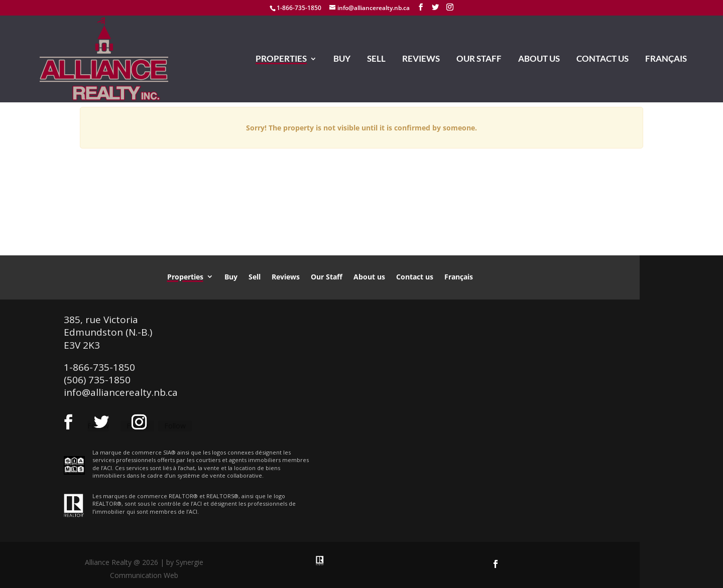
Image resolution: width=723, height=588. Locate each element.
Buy (342, 59)
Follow (175, 426)
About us (539, 59)
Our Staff (479, 59)
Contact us (602, 59)
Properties (281, 59)
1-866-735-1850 (299, 8)
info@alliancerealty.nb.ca (121, 392)
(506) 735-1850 (97, 380)
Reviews (421, 59)
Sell (376, 59)
